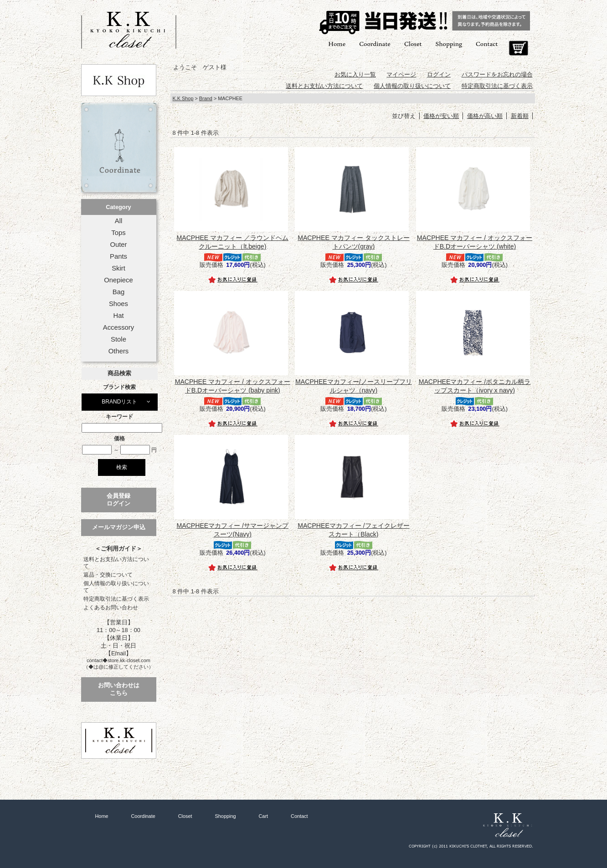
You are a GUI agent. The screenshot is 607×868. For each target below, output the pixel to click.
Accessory (118, 327)
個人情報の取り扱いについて (116, 587)
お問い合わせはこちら (119, 689)
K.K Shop (183, 98)
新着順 (520, 116)
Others (119, 351)
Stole (118, 339)
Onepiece (118, 280)
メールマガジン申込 (119, 527)
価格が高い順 (485, 116)
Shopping (449, 43)
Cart (518, 48)
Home (337, 43)
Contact (487, 43)
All (118, 221)
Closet (413, 43)
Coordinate (375, 43)
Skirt (118, 268)
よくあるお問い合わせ (111, 608)
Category (118, 207)
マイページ (401, 74)
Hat (118, 316)
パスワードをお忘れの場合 (497, 74)
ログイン (439, 74)
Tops (118, 233)
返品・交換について (108, 575)
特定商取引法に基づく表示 (116, 599)
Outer (118, 245)
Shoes (118, 304)
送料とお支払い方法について (116, 563)
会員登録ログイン (118, 500)
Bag (118, 292)
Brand (206, 98)
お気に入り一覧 (355, 74)
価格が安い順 (441, 116)
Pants (118, 256)
